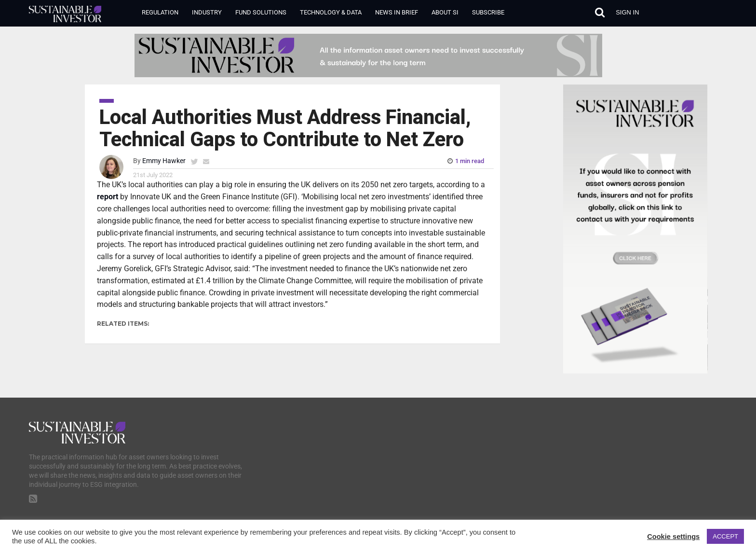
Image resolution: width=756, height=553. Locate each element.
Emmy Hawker (164, 161)
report (108, 197)
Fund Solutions (261, 12)
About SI (445, 12)
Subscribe (488, 12)
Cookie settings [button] (673, 537)
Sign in (627, 12)
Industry (207, 12)
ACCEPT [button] (725, 536)
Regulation (160, 12)
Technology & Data (331, 12)
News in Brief (397, 12)
